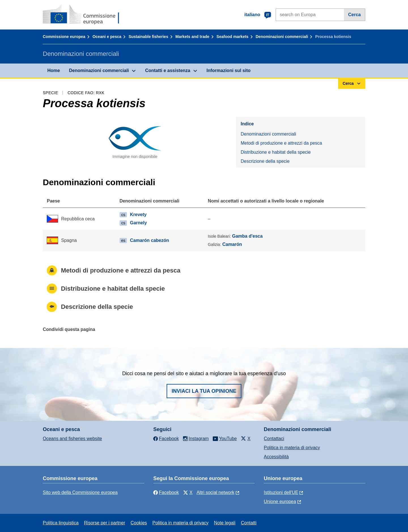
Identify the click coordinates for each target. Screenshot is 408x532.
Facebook (166, 492)
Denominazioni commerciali (282, 37)
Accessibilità (276, 457)
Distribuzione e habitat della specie (276, 152)
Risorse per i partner (105, 523)
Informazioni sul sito (229, 70)
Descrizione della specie (265, 161)
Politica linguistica (61, 523)
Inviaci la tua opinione (204, 391)
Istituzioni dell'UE (281, 492)
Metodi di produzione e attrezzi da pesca (281, 143)
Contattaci (274, 439)
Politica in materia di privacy (292, 448)
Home (54, 70)
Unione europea (280, 502)
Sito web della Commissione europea (80, 492)
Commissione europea (64, 37)
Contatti (249, 523)
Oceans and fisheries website (72, 439)
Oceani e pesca (107, 37)
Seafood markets (232, 37)
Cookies (139, 523)
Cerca (354, 15)
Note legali (225, 523)
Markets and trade (192, 37)
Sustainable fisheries (148, 37)
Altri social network (215, 492)
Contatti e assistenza (168, 70)
